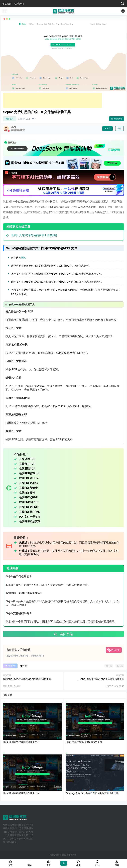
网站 (24, 258)
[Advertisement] (52, 100)
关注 (107, 129)
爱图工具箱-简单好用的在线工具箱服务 (34, 235)
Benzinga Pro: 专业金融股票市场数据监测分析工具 (92, 793)
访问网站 (117, 119)
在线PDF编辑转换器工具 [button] (20, 304)
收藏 (24, 666)
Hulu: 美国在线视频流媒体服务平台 (21, 742)
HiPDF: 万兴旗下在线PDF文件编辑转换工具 (101, 679)
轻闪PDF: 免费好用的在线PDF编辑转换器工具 (27, 679)
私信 (119, 129)
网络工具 (10, 119)
